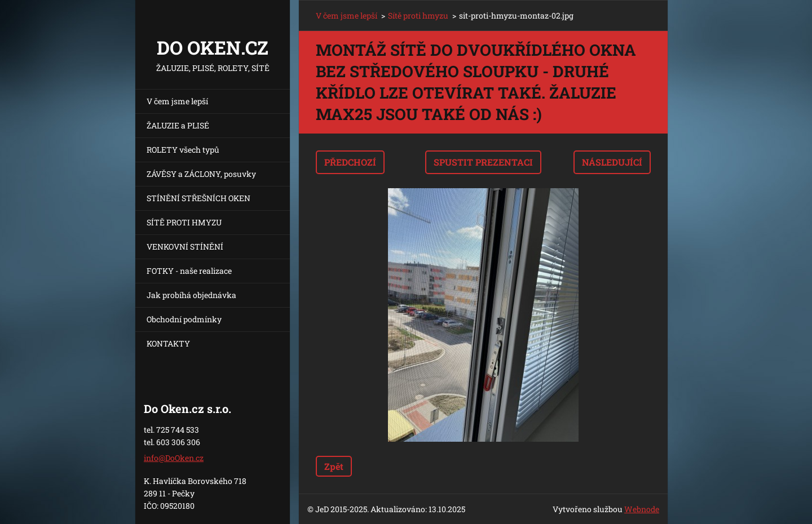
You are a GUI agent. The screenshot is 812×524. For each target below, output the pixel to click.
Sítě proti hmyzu (418, 15)
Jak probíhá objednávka (191, 295)
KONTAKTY (168, 343)
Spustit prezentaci (483, 162)
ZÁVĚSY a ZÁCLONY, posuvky (201, 174)
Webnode (642, 509)
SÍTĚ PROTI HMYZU (184, 222)
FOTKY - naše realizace (189, 271)
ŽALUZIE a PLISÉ (178, 125)
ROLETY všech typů (183, 150)
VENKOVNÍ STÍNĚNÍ (185, 247)
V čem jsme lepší (177, 101)
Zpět (334, 466)
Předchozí (350, 162)
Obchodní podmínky (184, 319)
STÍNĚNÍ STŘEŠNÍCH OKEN (198, 198)
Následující (612, 162)
